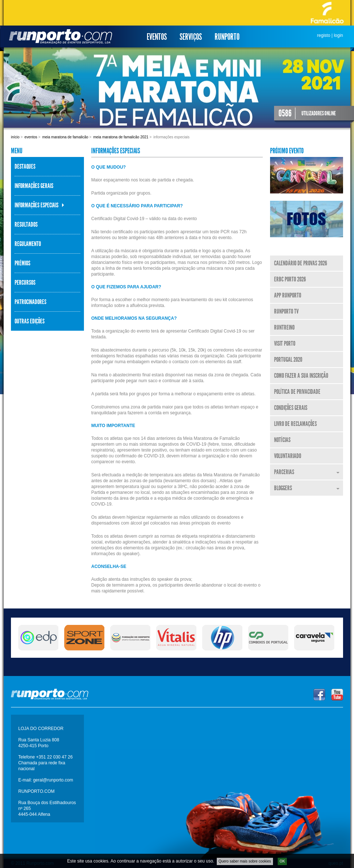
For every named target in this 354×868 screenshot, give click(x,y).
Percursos (25, 283)
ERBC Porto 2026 (290, 279)
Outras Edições (30, 321)
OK (282, 863)
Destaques (25, 166)
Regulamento (28, 244)
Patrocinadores (30, 302)
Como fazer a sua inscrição (301, 376)
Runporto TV (286, 311)
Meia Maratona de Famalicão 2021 (121, 137)
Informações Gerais (34, 186)
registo (324, 35)
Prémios (22, 263)
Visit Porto (285, 343)
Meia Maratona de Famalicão (65, 137)
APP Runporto (288, 295)
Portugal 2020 (288, 360)
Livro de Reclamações (295, 424)
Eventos (157, 37)
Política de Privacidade (297, 392)
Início (15, 137)
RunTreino (284, 327)
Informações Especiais (36, 205)
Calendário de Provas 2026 (301, 263)
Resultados (26, 224)
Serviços (191, 37)
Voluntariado (288, 456)
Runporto (227, 37)
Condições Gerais (291, 408)
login (338, 35)
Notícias (282, 440)
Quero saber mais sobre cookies (245, 863)
